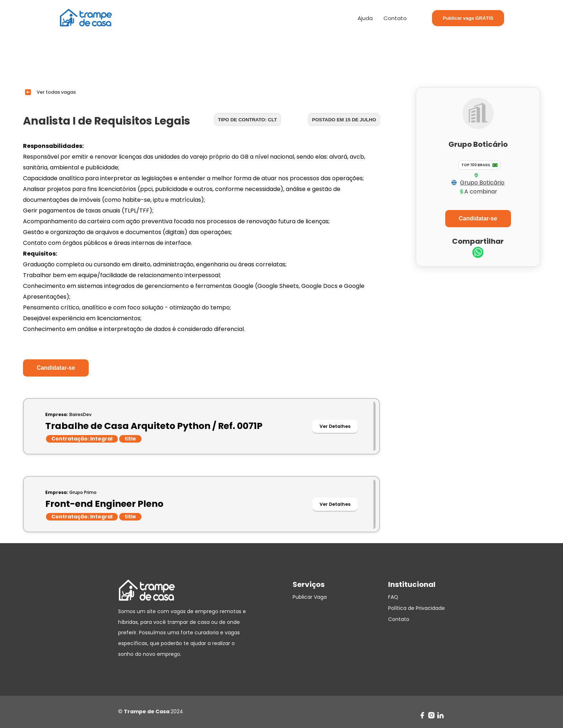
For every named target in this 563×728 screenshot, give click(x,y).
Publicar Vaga (310, 597)
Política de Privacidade (417, 608)
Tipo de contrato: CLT (247, 120)
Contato (395, 18)
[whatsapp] (478, 253)
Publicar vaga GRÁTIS (468, 18)
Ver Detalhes (335, 426)
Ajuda (365, 18)
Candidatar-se (56, 368)
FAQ (393, 597)
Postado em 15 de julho (344, 120)
